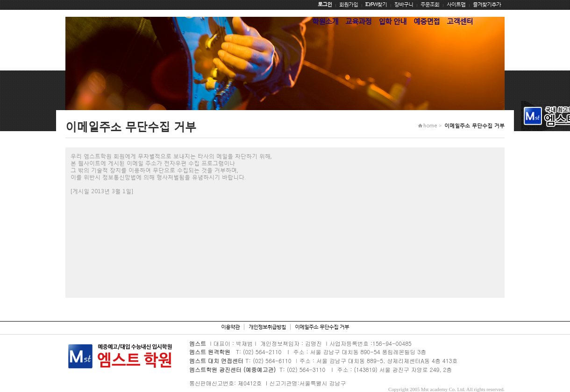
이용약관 (230, 327)
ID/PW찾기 (376, 4)
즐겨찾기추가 (487, 4)
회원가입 (349, 4)
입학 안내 (392, 21)
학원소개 (325, 21)
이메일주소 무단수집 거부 (322, 327)
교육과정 (358, 21)
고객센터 (460, 21)
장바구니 (404, 4)
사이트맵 (456, 4)
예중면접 (427, 21)
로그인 (325, 4)
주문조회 (430, 4)
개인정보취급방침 (267, 327)
